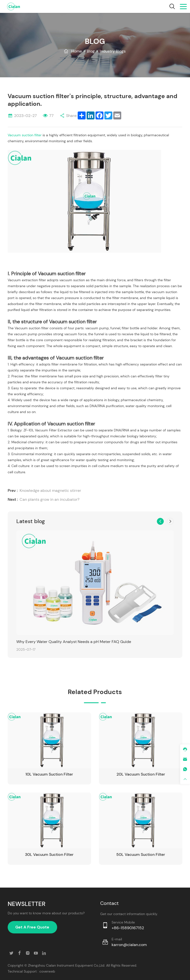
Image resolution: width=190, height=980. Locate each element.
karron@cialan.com (129, 945)
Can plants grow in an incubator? (49, 499)
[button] (160, 521)
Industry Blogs (113, 51)
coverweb (47, 971)
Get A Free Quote (32, 927)
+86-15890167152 (128, 928)
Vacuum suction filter (25, 135)
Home (77, 51)
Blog (91, 51)
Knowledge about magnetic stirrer (50, 490)
